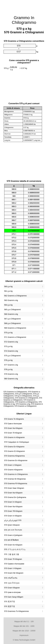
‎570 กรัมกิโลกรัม (11, 578)
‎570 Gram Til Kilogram (13, 433)
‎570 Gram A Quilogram (13, 535)
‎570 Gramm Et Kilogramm (15, 451)
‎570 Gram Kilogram (12, 588)
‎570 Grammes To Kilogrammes (17, 611)
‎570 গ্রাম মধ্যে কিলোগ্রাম (13, 530)
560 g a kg (8, 286)
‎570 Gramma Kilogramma (14, 456)
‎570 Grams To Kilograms (14, 419)
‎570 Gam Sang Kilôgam (14, 597)
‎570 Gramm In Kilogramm (14, 437)
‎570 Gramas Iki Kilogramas (15, 479)
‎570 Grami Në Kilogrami (14, 573)
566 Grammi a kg (11, 314)
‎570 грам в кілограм (12, 592)
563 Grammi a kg (11, 300)
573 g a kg (8, 346)
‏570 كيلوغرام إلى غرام (13, 520)
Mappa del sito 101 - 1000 (24, 626)
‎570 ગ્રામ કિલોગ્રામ (12, 583)
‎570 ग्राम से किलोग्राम (11, 540)
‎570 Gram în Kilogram (13, 502)
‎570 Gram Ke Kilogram (13, 545)
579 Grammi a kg (11, 374)
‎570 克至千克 (10, 606)
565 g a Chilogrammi (12, 310)
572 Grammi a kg (11, 342)
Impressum (24, 635)
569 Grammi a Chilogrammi (15, 328)
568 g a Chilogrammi (12, 323)
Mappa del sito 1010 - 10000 (24, 631)
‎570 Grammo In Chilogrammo (16, 474)
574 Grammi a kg (11, 351)
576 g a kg (8, 360)
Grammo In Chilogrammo (24, 20)
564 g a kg (8, 305)
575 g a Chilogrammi (12, 356)
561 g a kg (8, 291)
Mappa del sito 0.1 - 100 (24, 621)
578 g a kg (8, 369)
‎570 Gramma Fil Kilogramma (16, 483)
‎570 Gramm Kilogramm (14, 470)
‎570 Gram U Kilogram (13, 465)
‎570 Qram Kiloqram (12, 525)
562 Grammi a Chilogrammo (15, 296)
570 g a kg (8, 333)
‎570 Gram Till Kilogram (13, 511)
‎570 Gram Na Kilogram (13, 428)
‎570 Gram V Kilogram (13, 568)
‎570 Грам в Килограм (13, 424)
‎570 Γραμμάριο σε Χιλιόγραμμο (17, 442)
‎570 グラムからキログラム (15, 549)
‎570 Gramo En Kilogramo (14, 447)
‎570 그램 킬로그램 (12, 554)
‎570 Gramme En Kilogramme (16, 460)
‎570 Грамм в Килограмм (14, 564)
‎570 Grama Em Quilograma (15, 497)
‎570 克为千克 (10, 602)
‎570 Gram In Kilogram (13, 516)
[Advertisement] (24, 6)
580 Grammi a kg (11, 379)
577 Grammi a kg (11, 365)
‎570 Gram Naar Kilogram (14, 488)
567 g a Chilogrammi (12, 319)
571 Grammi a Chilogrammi (15, 337)
